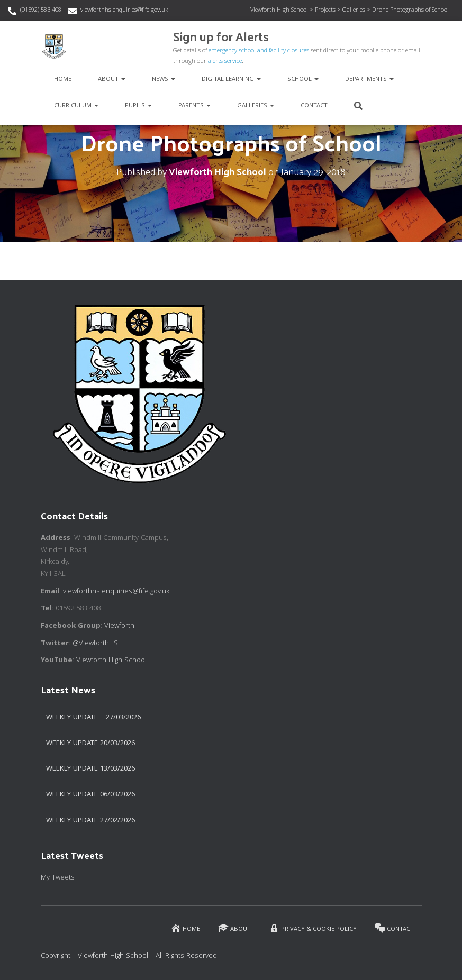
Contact (314, 106)
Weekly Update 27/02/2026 (90, 821)
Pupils (138, 106)
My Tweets (58, 878)
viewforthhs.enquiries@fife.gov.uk (124, 10)
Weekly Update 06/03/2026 (90, 795)
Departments (369, 80)
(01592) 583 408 (41, 10)
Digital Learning (231, 80)
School (303, 80)
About (112, 80)
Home (63, 80)
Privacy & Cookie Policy (313, 928)
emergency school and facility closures (259, 51)
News (164, 80)
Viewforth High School (111, 661)
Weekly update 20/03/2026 (90, 744)
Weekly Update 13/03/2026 (90, 769)
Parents (194, 106)
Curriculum (76, 106)
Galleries (256, 106)
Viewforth (119, 626)
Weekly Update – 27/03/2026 (93, 718)
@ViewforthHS (95, 644)
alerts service (225, 62)
